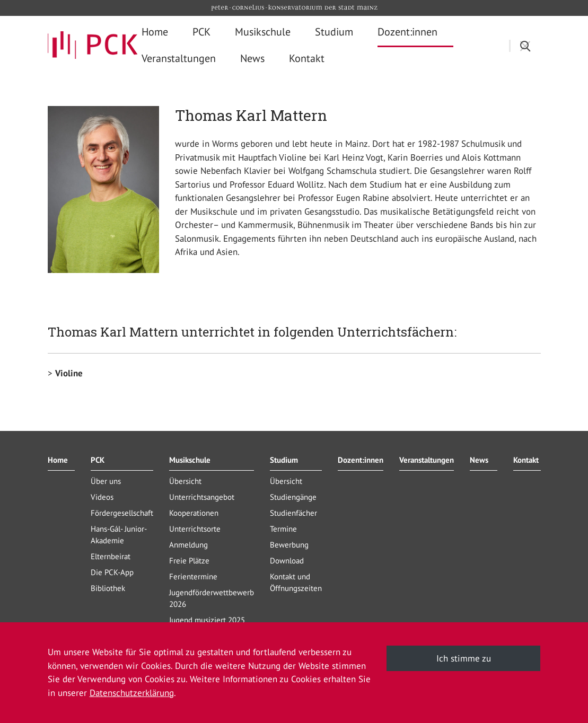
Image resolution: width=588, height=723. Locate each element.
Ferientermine (193, 576)
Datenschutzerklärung (132, 693)
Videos (102, 497)
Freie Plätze (189, 561)
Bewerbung (289, 545)
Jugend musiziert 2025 (207, 620)
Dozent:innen (361, 460)
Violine (69, 373)
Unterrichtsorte (195, 529)
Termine (283, 529)
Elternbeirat (111, 556)
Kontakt (526, 460)
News (479, 460)
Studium (284, 460)
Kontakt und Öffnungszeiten (296, 582)
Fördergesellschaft (122, 513)
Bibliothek (108, 588)
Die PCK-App (112, 572)
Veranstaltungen (427, 460)
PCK (98, 460)
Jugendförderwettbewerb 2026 (212, 598)
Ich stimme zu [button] (464, 658)
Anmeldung (188, 545)
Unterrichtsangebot (202, 497)
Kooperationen (194, 513)
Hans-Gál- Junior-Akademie (119, 535)
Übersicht (185, 481)
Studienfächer (293, 513)
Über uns (106, 481)
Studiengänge (293, 497)
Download (287, 561)
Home (58, 460)
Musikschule (190, 460)
